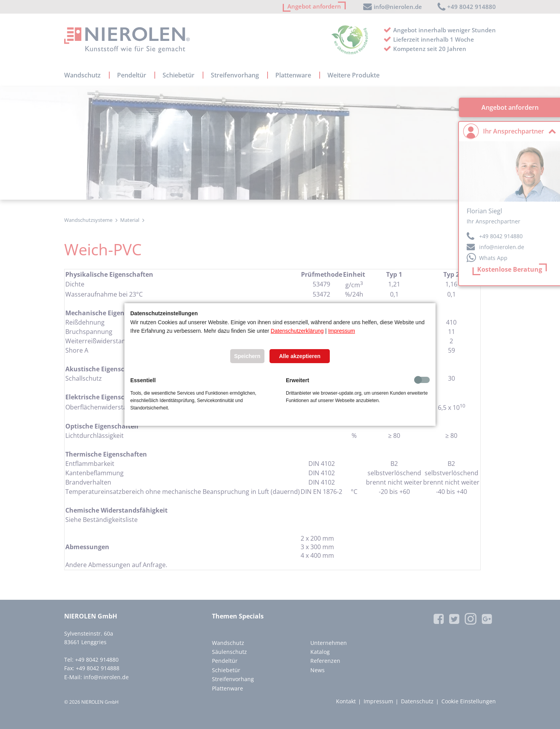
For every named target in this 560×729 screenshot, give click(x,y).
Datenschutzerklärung (297, 331)
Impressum (342, 331)
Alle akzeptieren (300, 356)
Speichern (247, 356)
